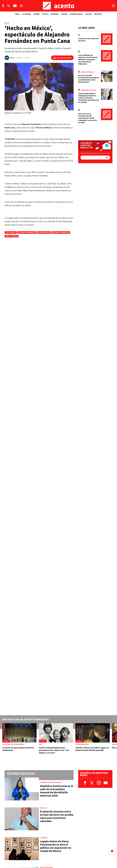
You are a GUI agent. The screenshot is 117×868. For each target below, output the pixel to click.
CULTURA (89, 14)
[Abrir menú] (113, 6)
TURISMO (64, 14)
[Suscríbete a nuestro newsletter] (107, 158)
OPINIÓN (36, 14)
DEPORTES (98, 14)
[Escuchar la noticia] (62, 58)
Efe (14, 58)
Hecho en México (44, 232)
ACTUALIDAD (26, 14)
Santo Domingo (12, 236)
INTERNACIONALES (76, 14)
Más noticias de (26, 720)
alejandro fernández (27, 232)
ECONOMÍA (55, 14)
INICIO (17, 14)
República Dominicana (61, 232)
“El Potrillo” (11, 232)
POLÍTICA (45, 14)
